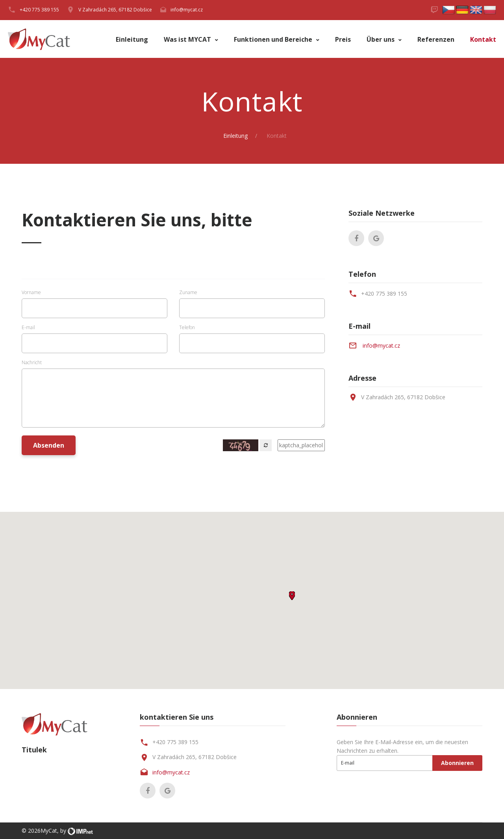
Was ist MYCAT (188, 40)
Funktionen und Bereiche (274, 40)
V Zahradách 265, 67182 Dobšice (115, 10)
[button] (292, 596)
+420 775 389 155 (384, 294)
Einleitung (132, 40)
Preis (343, 40)
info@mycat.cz (187, 10)
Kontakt (483, 40)
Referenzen (436, 40)
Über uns (381, 40)
